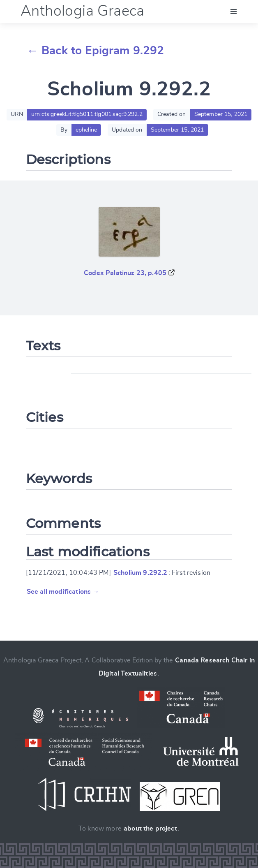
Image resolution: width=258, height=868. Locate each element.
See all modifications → (63, 592)
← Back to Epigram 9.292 (96, 51)
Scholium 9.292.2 (141, 573)
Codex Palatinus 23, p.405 (125, 273)
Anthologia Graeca (83, 11)
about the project (150, 829)
